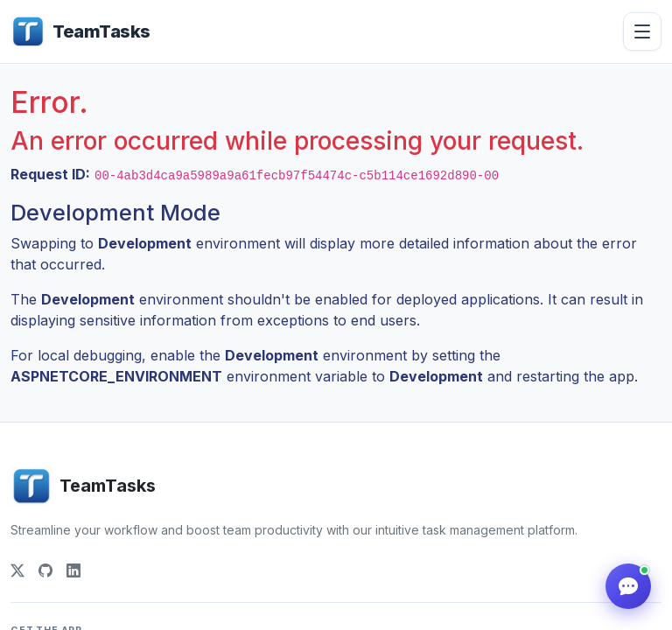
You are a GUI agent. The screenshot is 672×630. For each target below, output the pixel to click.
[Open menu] (642, 31)
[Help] (628, 586)
